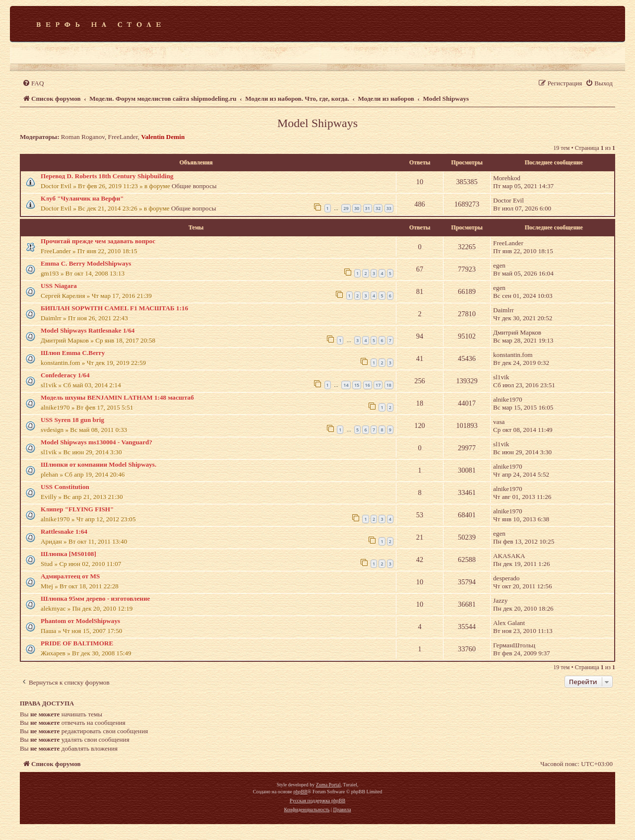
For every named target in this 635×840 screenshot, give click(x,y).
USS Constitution (65, 487)
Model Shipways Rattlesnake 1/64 (88, 330)
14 (346, 385)
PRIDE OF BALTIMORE (77, 643)
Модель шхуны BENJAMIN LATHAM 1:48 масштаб (117, 397)
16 (368, 385)
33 (389, 208)
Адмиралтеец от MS (70, 576)
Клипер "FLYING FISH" (77, 509)
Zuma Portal (328, 785)
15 (357, 385)
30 (357, 208)
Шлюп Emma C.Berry (73, 353)
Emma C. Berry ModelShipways (86, 263)
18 (389, 385)
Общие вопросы (194, 186)
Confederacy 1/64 (65, 375)
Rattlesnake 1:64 (64, 531)
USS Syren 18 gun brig (72, 420)
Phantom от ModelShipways (80, 621)
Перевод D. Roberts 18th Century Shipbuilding (107, 176)
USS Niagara (59, 286)
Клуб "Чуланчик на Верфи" (82, 198)
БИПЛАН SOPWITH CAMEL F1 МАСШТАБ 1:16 (114, 308)
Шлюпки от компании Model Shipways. (98, 464)
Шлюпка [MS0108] (68, 554)
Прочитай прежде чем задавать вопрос (98, 241)
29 (346, 208)
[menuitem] (33, 83)
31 (368, 208)
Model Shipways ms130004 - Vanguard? (96, 442)
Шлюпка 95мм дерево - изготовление (95, 598)
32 (378, 208)
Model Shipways (317, 123)
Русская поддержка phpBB (317, 801)
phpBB (300, 792)
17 (378, 385)
